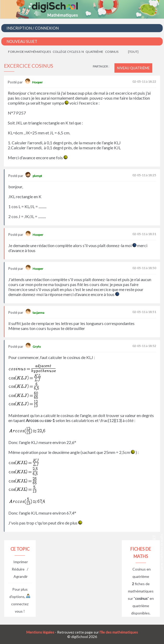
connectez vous (21, 604)
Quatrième (94, 52)
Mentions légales (40, 632)
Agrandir (21, 576)
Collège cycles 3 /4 (68, 52)
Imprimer (21, 562)
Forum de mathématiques (29, 52)
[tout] (133, 52)
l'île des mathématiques (119, 632)
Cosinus (112, 52)
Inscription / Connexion (33, 28)
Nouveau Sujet (22, 41)
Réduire (18, 569)
